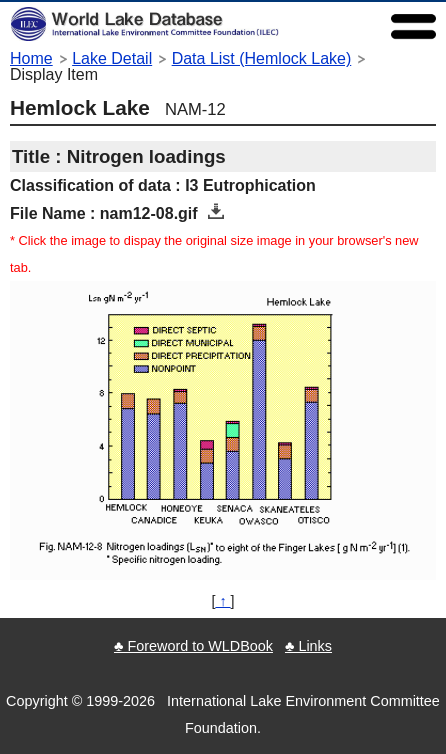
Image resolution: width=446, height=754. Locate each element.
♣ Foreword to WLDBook (193, 646)
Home (31, 58)
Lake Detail (112, 58)
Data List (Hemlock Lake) (262, 58)
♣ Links (308, 646)
